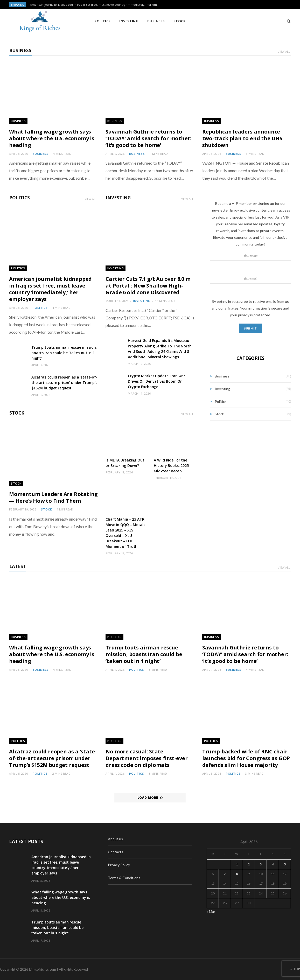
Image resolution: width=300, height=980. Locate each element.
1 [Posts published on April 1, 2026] (237, 864)
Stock (169, 21)
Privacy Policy (119, 864)
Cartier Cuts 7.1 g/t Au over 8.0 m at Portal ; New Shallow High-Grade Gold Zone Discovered (148, 285)
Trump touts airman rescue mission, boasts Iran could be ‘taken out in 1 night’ (64, 352)
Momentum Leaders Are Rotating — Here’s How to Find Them (53, 497)
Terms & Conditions (124, 877)
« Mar (211, 911)
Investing (119, 21)
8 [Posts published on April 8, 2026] (237, 874)
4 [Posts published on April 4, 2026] (273, 864)
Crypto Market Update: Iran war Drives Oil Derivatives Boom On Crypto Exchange (156, 381)
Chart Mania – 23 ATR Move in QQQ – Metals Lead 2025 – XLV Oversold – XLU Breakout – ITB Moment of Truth (125, 533)
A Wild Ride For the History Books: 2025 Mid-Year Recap (171, 465)
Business (146, 21)
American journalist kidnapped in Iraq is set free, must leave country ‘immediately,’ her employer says (96, 5)
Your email (250, 285)
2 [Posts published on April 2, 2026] (249, 864)
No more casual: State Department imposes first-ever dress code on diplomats (146, 758)
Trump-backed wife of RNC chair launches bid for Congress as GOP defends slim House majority (246, 758)
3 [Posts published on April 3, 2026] (261, 864)
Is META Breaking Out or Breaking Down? (125, 463)
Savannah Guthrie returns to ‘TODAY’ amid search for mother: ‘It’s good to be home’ (148, 138)
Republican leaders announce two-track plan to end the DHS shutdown (242, 138)
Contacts (116, 852)
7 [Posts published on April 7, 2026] (225, 874)
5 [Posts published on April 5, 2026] (285, 864)
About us (115, 839)
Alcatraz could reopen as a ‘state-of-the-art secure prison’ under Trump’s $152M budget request (64, 382)
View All (284, 51)
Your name (250, 262)
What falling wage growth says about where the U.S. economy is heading (52, 138)
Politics (92, 21)
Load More (150, 797)
